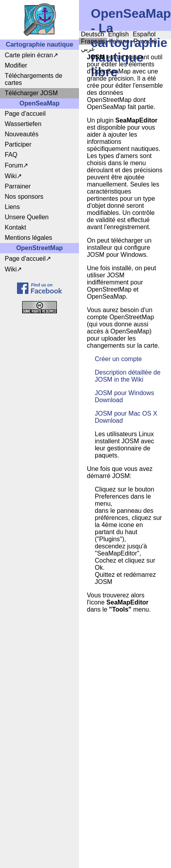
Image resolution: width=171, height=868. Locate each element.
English (118, 34)
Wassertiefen (23, 124)
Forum (14, 165)
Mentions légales (28, 238)
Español (144, 34)
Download (109, 400)
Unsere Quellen (27, 217)
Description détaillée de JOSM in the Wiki (128, 376)
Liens (12, 207)
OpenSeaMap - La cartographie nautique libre (131, 43)
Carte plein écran (29, 55)
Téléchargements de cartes (34, 79)
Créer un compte (118, 359)
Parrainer (18, 186)
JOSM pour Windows (124, 393)
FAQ (11, 155)
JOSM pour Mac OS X (126, 413)
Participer (18, 144)
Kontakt (15, 227)
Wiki (11, 176)
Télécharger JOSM (31, 93)
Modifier (16, 65)
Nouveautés (22, 134)
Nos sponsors (24, 197)
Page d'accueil (25, 114)
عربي (88, 49)
